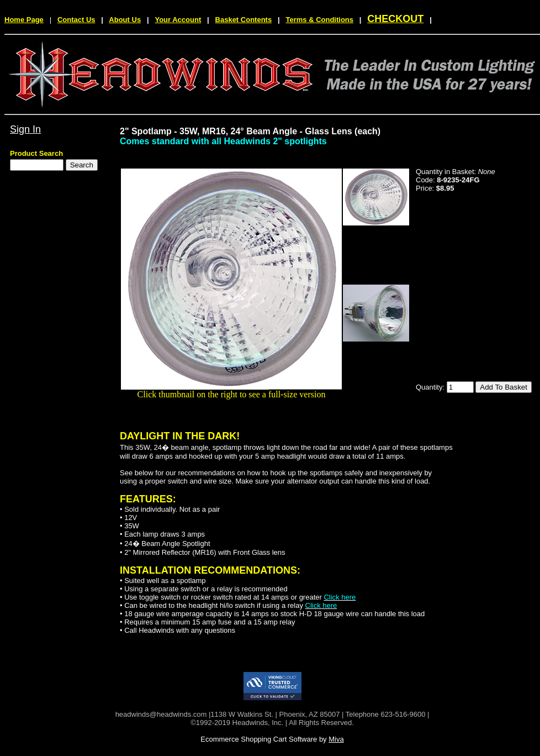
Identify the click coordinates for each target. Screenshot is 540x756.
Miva (336, 739)
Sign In (25, 129)
